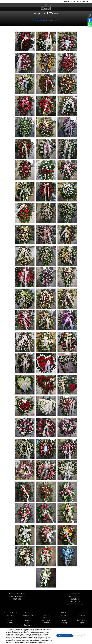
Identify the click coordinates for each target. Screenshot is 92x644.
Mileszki (46, 618)
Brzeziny (10, 618)
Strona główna (39, 20)
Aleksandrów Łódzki (10, 613)
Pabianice (64, 613)
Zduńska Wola (82, 620)
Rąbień (64, 618)
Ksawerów (28, 620)
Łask (46, 613)
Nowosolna (46, 620)
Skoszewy (64, 623)
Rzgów (64, 620)
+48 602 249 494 (70, 1)
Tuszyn (82, 618)
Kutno (28, 623)
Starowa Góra (82, 613)
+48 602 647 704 (82, 1)
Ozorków (46, 623)
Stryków (82, 615)
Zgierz (82, 623)
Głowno (10, 623)
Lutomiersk (28, 625)
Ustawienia (79, 635)
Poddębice (64, 615)
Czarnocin (10, 620)
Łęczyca (46, 615)
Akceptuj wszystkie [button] (64, 635)
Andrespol (10, 615)
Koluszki (28, 613)
